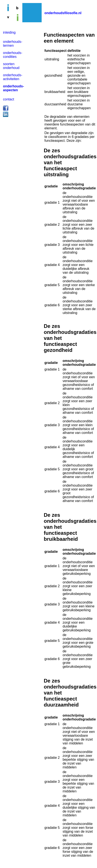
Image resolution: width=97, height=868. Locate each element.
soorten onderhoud (11, 66)
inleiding (9, 32)
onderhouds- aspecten (14, 88)
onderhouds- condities (13, 55)
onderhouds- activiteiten (13, 77)
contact (9, 99)
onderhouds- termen (13, 44)
